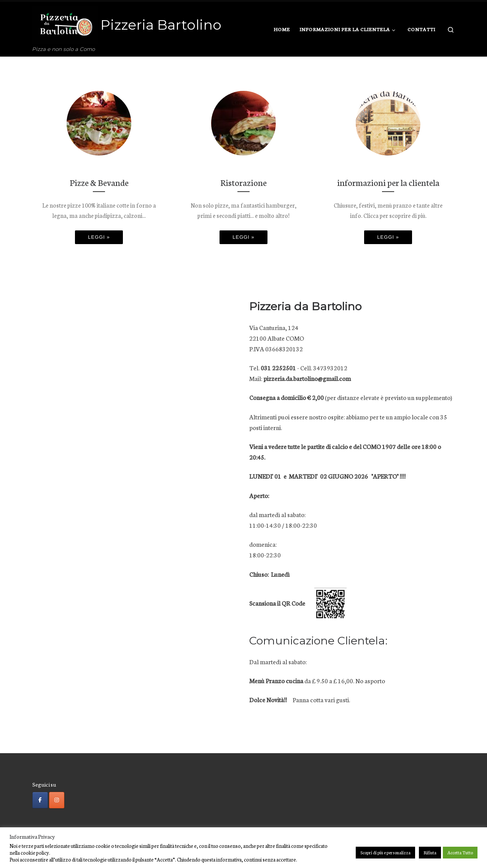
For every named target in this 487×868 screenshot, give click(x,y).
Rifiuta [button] (430, 852)
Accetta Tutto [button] (460, 852)
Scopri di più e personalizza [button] (385, 852)
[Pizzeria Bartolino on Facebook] (40, 800)
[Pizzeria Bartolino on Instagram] (57, 800)
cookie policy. (35, 852)
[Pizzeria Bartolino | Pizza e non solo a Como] (65, 24)
